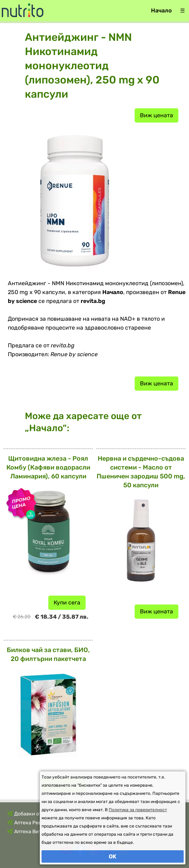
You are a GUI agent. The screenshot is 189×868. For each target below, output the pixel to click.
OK (113, 856)
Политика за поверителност (138, 810)
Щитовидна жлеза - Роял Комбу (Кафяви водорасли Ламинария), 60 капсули (48, 467)
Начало (161, 10)
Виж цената (156, 115)
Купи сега (67, 603)
